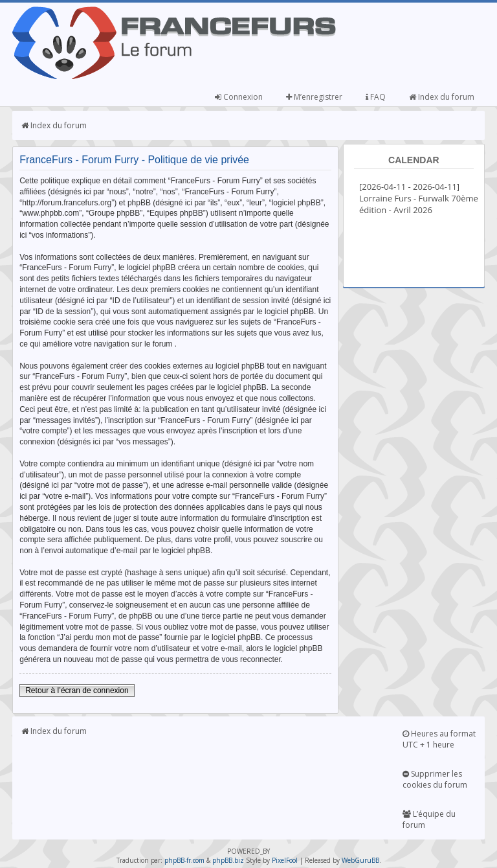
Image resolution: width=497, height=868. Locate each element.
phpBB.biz (228, 860)
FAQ (376, 97)
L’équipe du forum (429, 819)
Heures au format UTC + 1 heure (439, 739)
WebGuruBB (360, 860)
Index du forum (442, 97)
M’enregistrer (314, 97)
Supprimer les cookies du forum (435, 779)
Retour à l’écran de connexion (77, 691)
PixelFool (285, 860)
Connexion (239, 97)
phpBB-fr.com (184, 860)
